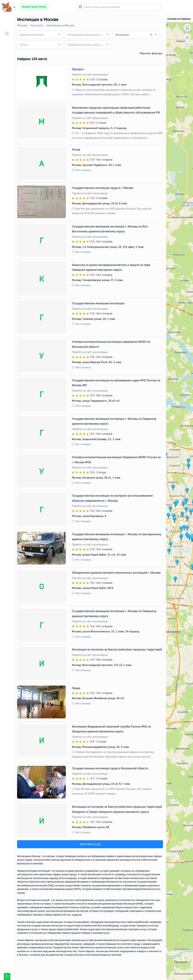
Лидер (76, 688)
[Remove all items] (151, 35)
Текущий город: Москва (34, 7)
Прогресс (78, 69)
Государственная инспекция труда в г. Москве (103, 188)
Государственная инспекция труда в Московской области (110, 768)
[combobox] (40, 35)
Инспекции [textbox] (122, 35)
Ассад (76, 149)
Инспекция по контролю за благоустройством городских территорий (117, 649)
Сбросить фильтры (151, 53)
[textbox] (32, 35)
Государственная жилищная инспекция (98, 303)
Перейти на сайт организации (90, 74)
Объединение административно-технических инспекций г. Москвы (116, 573)
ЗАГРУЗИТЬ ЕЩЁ (90, 844)
